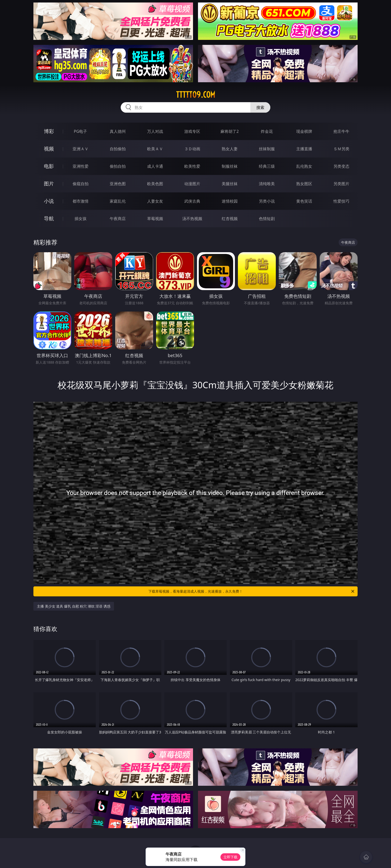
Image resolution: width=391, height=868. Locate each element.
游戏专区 (192, 131)
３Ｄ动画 (192, 149)
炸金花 (267, 131)
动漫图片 (192, 184)
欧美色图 (155, 184)
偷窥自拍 (81, 184)
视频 (49, 149)
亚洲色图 (118, 184)
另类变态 (341, 166)
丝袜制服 (267, 149)
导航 (49, 218)
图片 (49, 184)
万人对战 (155, 131)
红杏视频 (230, 219)
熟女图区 (304, 184)
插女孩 (81, 219)
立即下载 (230, 857)
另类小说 (267, 201)
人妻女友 (155, 201)
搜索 (260, 107)
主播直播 (304, 149)
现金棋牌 (304, 131)
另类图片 (341, 184)
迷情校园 (230, 201)
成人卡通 (155, 166)
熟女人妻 (230, 149)
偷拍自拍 (118, 166)
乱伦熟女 (304, 166)
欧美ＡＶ (155, 149)
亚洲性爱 (81, 166)
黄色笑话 (304, 201)
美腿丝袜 (230, 184)
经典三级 (267, 166)
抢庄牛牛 (341, 131)
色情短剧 (267, 219)
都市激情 (81, 201)
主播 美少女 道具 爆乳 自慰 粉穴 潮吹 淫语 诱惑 (74, 606)
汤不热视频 (192, 219)
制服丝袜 (230, 166)
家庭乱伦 (118, 201)
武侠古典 (192, 201)
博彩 (49, 131)
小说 (49, 201)
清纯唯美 (267, 184)
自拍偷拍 (118, 149)
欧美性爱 (192, 166)
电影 (49, 166)
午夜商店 (118, 219)
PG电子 (80, 131)
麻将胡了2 (230, 131)
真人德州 (118, 131)
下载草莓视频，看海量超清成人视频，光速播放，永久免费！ (252, 591)
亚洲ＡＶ (81, 149)
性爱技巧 (341, 201)
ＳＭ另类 (341, 149)
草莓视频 (155, 219)
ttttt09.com (196, 95)
